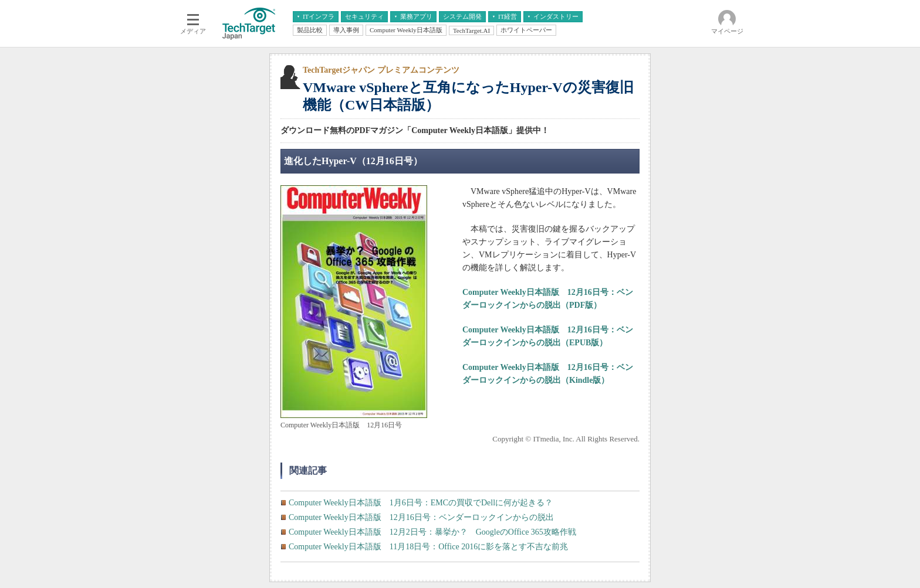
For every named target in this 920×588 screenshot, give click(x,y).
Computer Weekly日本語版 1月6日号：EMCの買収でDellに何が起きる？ (421, 503)
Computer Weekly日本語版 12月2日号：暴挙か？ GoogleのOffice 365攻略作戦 (432, 532)
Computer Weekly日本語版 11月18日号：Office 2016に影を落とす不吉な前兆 (428, 547)
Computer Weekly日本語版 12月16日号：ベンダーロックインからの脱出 (421, 517)
